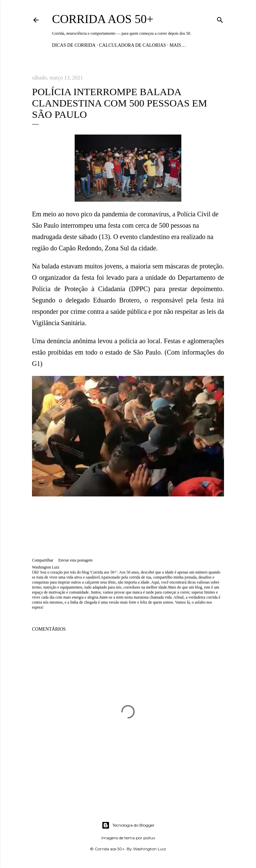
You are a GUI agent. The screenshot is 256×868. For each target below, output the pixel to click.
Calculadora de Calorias (132, 45)
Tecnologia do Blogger (128, 825)
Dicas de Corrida (74, 45)
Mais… (177, 45)
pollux (149, 838)
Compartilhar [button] (43, 560)
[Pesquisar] (220, 19)
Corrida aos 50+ (103, 19)
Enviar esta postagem (75, 560)
